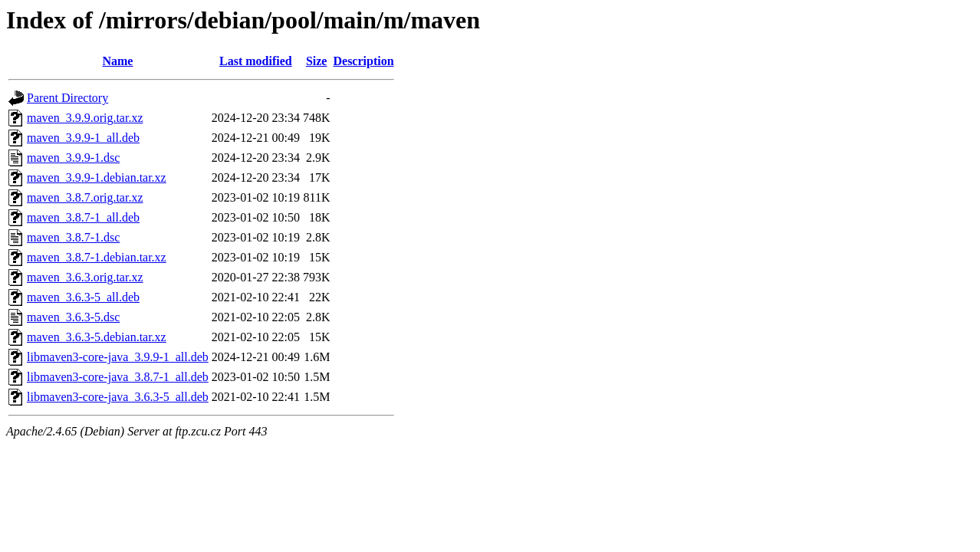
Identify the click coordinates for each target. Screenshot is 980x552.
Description (363, 61)
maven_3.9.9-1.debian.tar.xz (97, 177)
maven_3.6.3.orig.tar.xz (85, 277)
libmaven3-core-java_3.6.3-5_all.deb (118, 397)
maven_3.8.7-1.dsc (73, 237)
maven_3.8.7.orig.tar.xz (85, 197)
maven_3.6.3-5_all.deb (83, 297)
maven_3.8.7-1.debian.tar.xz (97, 257)
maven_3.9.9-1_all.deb (83, 138)
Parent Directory (67, 98)
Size (317, 61)
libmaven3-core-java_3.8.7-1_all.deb (118, 377)
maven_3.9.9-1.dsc (73, 158)
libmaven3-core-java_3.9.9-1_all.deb (118, 357)
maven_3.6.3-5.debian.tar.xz (97, 337)
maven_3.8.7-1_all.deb (83, 217)
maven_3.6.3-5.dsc (73, 317)
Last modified (256, 61)
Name (117, 61)
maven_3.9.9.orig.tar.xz (85, 118)
